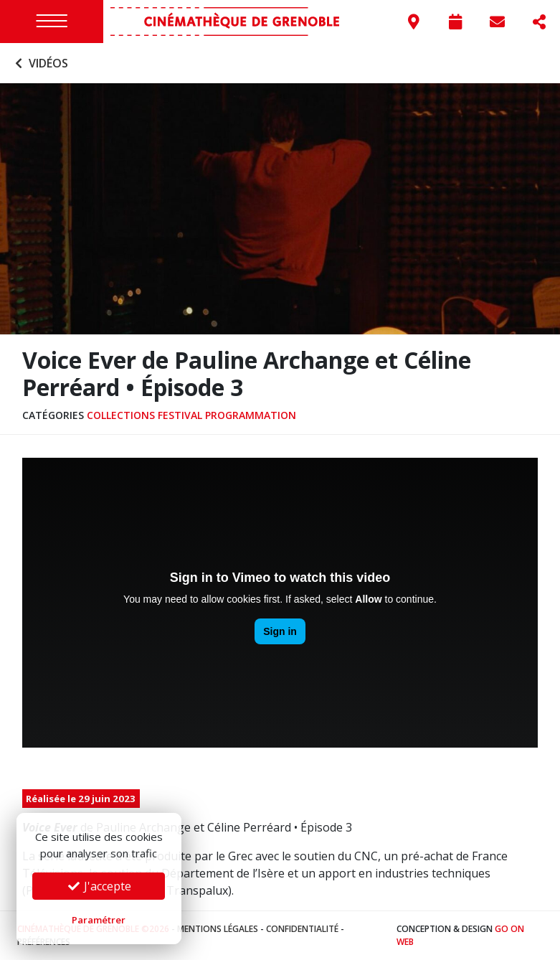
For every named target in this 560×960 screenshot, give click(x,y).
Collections (121, 415)
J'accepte (99, 886)
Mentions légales (218, 929)
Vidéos (40, 63)
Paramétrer (99, 920)
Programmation (251, 415)
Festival (180, 415)
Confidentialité (302, 929)
